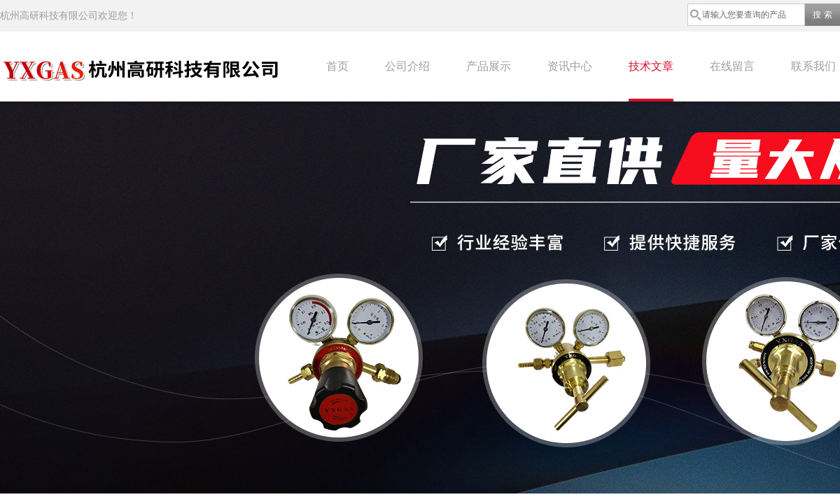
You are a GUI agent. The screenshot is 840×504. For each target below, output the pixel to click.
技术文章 (651, 66)
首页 (337, 66)
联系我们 (813, 66)
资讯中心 (570, 66)
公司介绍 (407, 66)
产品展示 (489, 66)
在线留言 (732, 66)
